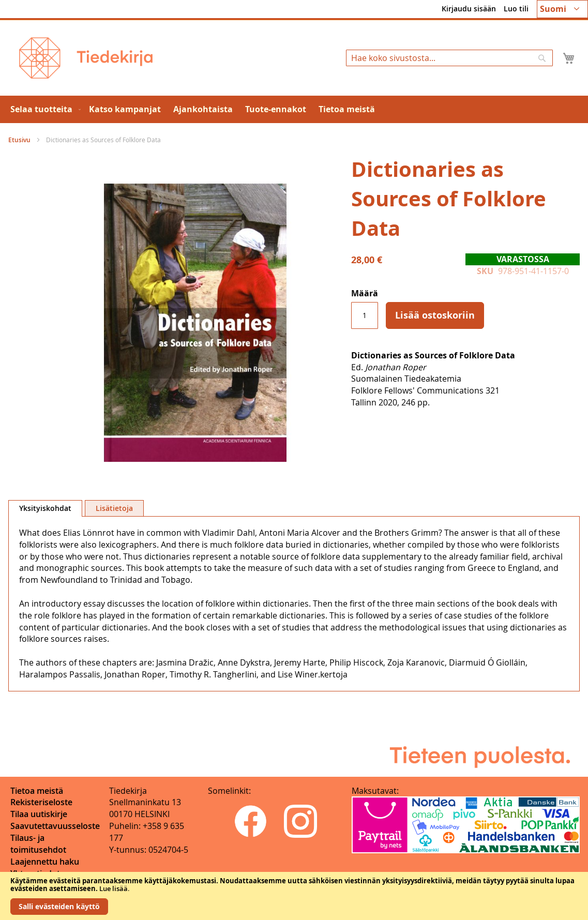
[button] (562, 9)
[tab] (45, 508)
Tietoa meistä (37, 791)
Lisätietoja (114, 508)
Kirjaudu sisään (469, 9)
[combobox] (449, 58)
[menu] (294, 109)
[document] (294, 896)
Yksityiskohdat (45, 508)
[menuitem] (43, 109)
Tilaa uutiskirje (39, 814)
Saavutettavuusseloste (55, 826)
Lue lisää (114, 888)
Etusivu (19, 140)
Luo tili (516, 9)
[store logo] (86, 58)
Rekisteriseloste (41, 802)
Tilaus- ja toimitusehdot (38, 844)
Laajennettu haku (45, 862)
